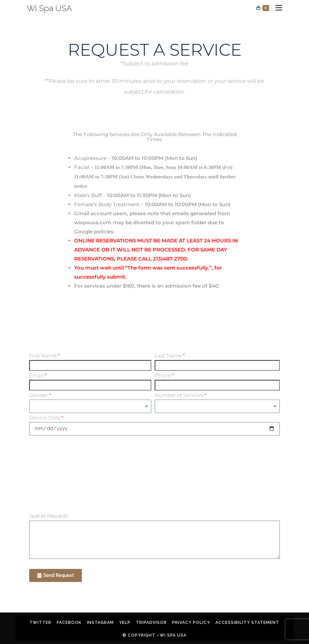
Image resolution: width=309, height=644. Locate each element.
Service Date (45, 418)
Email (36, 375)
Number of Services (179, 395)
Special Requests (49, 516)
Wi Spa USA (49, 8)
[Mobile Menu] (276, 8)
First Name (43, 356)
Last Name (168, 356)
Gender (39, 395)
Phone (163, 375)
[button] (56, 575)
